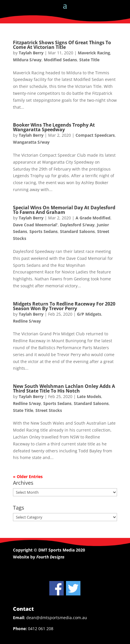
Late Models (89, 396)
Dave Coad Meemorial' (35, 225)
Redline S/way (27, 321)
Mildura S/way (27, 60)
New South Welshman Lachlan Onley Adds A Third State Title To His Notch (64, 388)
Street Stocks (49, 410)
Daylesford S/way (77, 225)
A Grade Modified (93, 218)
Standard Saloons (77, 231)
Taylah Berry (31, 53)
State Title (89, 60)
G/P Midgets (89, 314)
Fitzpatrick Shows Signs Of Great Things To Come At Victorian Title (62, 45)
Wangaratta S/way (31, 142)
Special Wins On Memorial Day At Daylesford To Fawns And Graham (64, 210)
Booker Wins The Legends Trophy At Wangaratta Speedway (54, 127)
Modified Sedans (60, 60)
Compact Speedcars (95, 135)
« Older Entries (28, 476)
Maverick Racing (94, 53)
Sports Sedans (44, 231)
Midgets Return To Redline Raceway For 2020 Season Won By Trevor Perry (64, 306)
